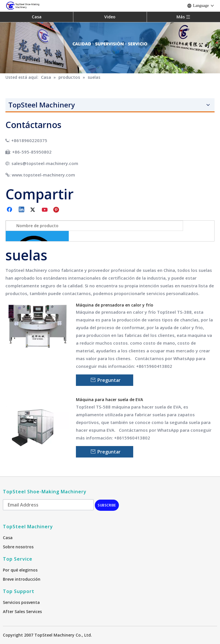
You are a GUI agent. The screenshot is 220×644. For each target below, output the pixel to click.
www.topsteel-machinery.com (43, 175)
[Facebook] (10, 210)
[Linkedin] (22, 210)
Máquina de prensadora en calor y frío (115, 305)
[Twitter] (34, 210)
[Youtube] (45, 210)
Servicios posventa (21, 602)
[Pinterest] (57, 210)
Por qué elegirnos (20, 570)
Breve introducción (22, 579)
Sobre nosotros (18, 547)
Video (110, 17)
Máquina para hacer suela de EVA (109, 399)
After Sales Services (22, 611)
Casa (37, 17)
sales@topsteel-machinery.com (45, 163)
